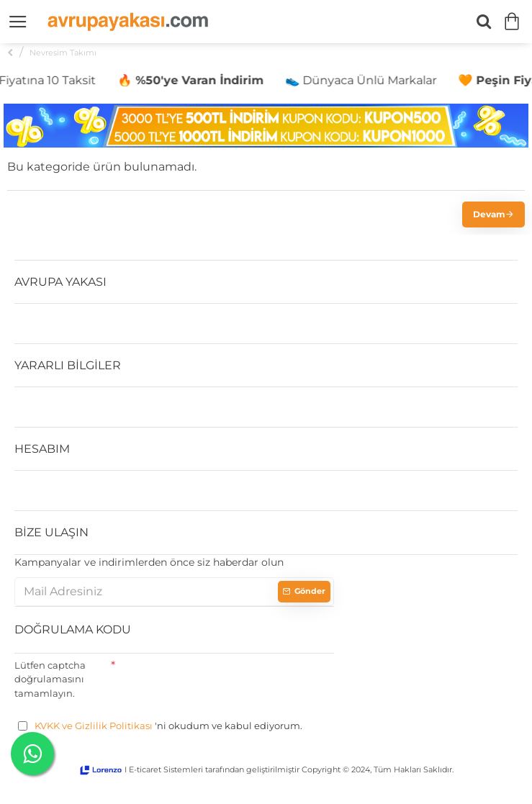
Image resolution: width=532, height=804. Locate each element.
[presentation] (225, 682)
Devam (489, 214)
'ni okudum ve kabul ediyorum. (160, 726)
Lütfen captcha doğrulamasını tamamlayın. (50, 679)
